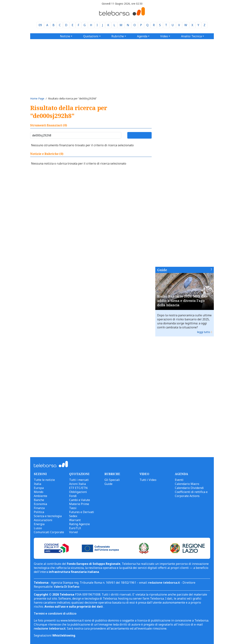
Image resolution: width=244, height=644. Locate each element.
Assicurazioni (43, 520)
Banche (39, 500)
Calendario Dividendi (189, 488)
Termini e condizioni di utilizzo (55, 613)
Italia (37, 484)
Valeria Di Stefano (67, 587)
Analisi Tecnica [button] (191, 36)
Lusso (38, 528)
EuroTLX (75, 528)
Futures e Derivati (82, 512)
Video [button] (164, 36)
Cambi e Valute (80, 500)
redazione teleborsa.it (164, 583)
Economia (40, 504)
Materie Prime (79, 504)
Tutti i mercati (79, 480)
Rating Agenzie (79, 524)
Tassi (73, 508)
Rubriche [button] (118, 36)
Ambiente (41, 496)
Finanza (39, 508)
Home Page (37, 98)
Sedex (73, 516)
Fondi (73, 496)
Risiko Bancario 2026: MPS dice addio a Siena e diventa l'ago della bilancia (182, 301)
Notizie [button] (65, 36)
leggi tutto (204, 332)
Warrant (75, 520)
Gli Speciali (112, 480)
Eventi (179, 480)
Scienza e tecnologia (48, 516)
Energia (39, 524)
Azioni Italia (77, 484)
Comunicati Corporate (49, 532)
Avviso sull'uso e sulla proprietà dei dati (74, 607)
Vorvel (74, 532)
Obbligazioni (78, 492)
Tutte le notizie (44, 480)
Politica (39, 512)
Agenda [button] (142, 36)
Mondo (39, 492)
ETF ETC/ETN (78, 488)
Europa (39, 488)
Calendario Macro (187, 484)
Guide (162, 270)
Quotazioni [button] (91, 36)
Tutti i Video (148, 480)
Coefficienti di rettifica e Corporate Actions (191, 494)
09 (40, 25)
